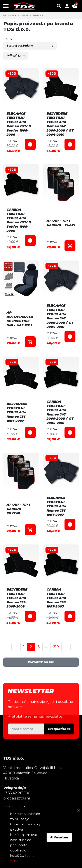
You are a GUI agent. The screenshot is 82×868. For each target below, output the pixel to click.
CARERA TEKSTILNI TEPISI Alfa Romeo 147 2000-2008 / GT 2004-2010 (60, 412)
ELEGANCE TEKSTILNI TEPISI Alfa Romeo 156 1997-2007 (56, 506)
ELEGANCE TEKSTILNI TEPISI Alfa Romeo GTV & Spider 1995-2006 (19, 124)
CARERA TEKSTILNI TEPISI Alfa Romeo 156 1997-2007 (56, 598)
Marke (25, 15)
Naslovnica (10, 15)
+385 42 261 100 (17, 801)
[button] (59, 6)
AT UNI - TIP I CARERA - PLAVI (61, 223)
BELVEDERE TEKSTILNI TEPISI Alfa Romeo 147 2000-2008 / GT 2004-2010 (60, 124)
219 (56, 647)
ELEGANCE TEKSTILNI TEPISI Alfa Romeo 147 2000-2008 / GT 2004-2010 (60, 316)
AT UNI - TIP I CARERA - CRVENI (18, 509)
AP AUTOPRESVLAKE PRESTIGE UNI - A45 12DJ (20, 319)
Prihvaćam (59, 837)
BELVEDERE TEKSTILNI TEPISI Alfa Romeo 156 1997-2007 (17, 412)
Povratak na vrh (41, 662)
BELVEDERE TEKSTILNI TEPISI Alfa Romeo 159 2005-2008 (17, 598)
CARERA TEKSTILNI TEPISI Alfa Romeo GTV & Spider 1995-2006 (19, 220)
